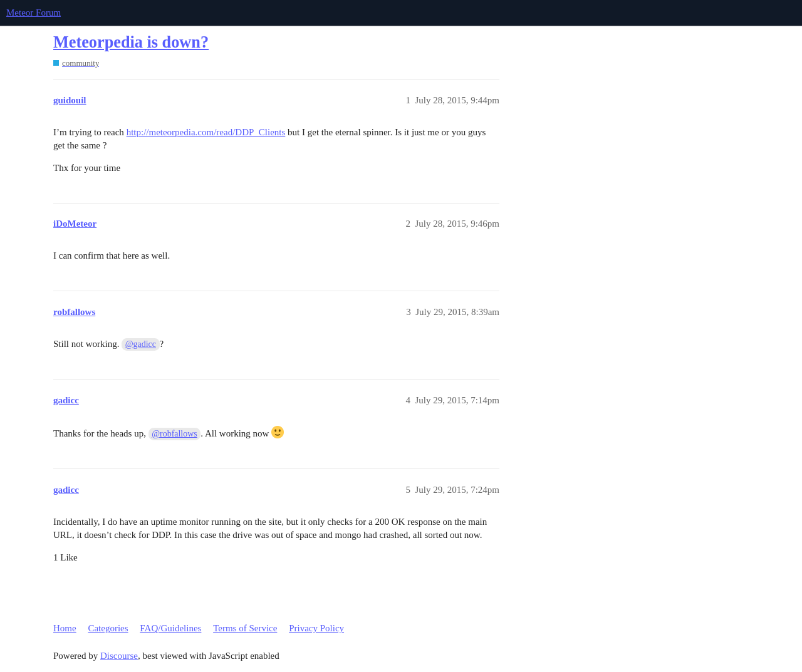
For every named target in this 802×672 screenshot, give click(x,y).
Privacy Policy (316, 628)
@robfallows (174, 434)
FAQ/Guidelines (170, 628)
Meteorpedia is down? (131, 42)
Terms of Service (245, 628)
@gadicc (141, 344)
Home (65, 628)
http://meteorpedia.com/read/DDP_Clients (206, 132)
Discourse (119, 656)
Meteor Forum (34, 13)
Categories (108, 628)
